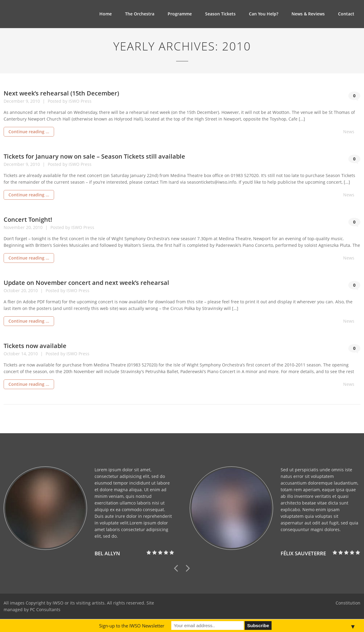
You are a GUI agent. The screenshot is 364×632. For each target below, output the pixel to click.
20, (29, 227)
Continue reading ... (29, 132)
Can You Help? (264, 14)
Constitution (348, 603)
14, (25, 354)
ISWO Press (80, 101)
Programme (180, 14)
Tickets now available (35, 346)
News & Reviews (308, 14)
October (12, 290)
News (349, 132)
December (15, 101)
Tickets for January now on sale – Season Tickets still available (94, 156)
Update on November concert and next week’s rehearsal (86, 283)
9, (28, 101)
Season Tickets (220, 14)
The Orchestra (140, 14)
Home (106, 14)
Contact (346, 14)
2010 (36, 101)
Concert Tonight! (28, 219)
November (15, 227)
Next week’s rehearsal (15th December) (61, 93)
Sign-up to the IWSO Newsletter (132, 626)
